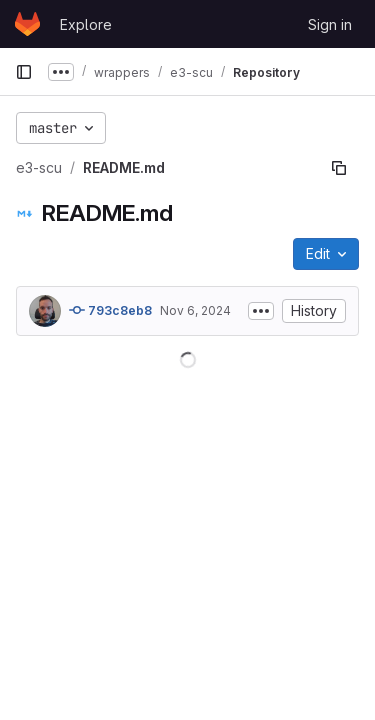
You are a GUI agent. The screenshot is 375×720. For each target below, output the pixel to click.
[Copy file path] (339, 168)
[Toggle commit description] (261, 311)
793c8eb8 (110, 310)
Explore (86, 24)
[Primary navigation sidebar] (24, 72)
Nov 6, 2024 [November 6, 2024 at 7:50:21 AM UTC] (195, 310)
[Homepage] (27, 24)
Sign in (330, 24)
